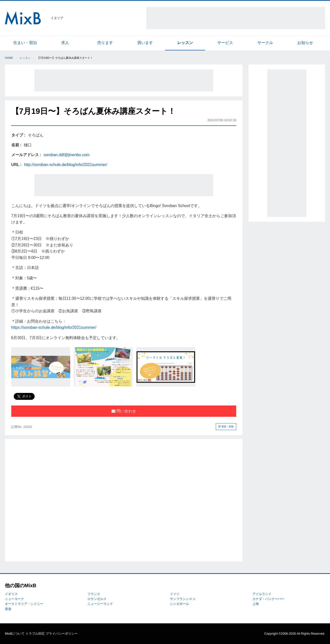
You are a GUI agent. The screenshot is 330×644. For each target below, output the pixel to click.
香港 (8, 609)
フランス (94, 594)
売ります (105, 43)
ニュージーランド (100, 604)
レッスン (185, 43)
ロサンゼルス (97, 599)
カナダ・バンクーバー (268, 599)
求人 (65, 43)
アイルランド (262, 594)
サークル (265, 43)
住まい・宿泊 (25, 43)
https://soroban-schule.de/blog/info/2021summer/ (54, 327)
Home (9, 58)
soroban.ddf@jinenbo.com (66, 155)
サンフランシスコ (183, 599)
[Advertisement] (236, 18)
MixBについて (15, 634)
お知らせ (305, 43)
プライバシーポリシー (62, 634)
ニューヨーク (14, 599)
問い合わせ (124, 411)
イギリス (11, 594)
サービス (225, 43)
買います (145, 43)
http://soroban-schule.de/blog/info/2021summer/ (66, 165)
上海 (256, 604)
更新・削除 (226, 427)
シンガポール (179, 604)
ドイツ (175, 594)
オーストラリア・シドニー (24, 604)
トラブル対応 (35, 634)
